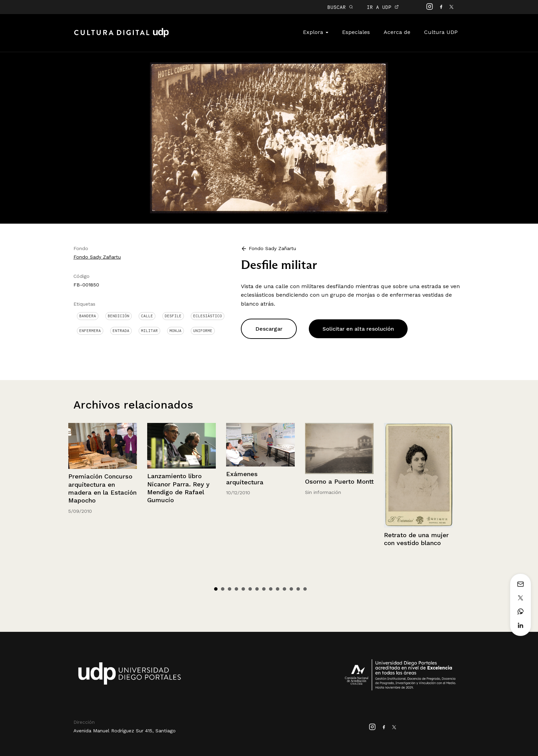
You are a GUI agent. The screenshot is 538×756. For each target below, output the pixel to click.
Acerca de (397, 32)
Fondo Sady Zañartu (97, 257)
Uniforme (203, 331)
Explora (316, 32)
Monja (176, 331)
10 (278, 589)
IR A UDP (383, 7)
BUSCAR (340, 7)
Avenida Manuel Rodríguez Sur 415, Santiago (125, 731)
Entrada (121, 331)
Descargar (269, 329)
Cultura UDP (441, 32)
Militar (149, 331)
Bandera (88, 316)
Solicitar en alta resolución (358, 329)
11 (284, 589)
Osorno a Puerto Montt (339, 481)
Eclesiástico (208, 316)
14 (305, 589)
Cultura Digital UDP (121, 36)
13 (298, 589)
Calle (147, 316)
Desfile (173, 316)
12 (291, 589)
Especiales (356, 32)
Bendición (119, 316)
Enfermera (90, 331)
